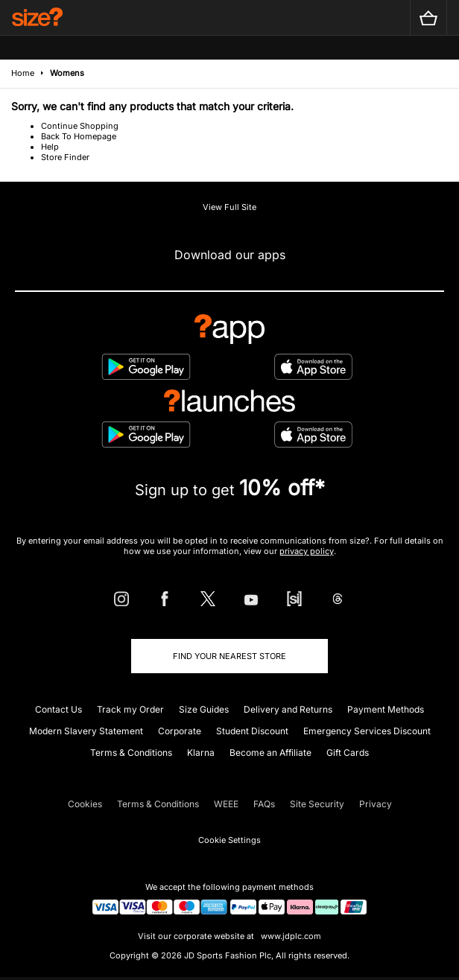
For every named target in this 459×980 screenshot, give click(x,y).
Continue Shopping (80, 126)
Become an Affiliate (270, 752)
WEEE (226, 804)
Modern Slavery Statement (86, 731)
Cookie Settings (229, 840)
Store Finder (65, 157)
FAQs (264, 804)
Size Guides (204, 709)
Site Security (317, 804)
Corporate (180, 731)
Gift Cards (348, 752)
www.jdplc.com (290, 936)
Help (50, 147)
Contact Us (58, 709)
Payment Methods (386, 709)
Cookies (85, 804)
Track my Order (130, 709)
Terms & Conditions (131, 752)
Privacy (376, 804)
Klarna (201, 752)
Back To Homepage (79, 136)
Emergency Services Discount (367, 731)
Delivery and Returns (288, 709)
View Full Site (229, 207)
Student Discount (252, 731)
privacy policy (307, 551)
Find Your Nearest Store (229, 656)
